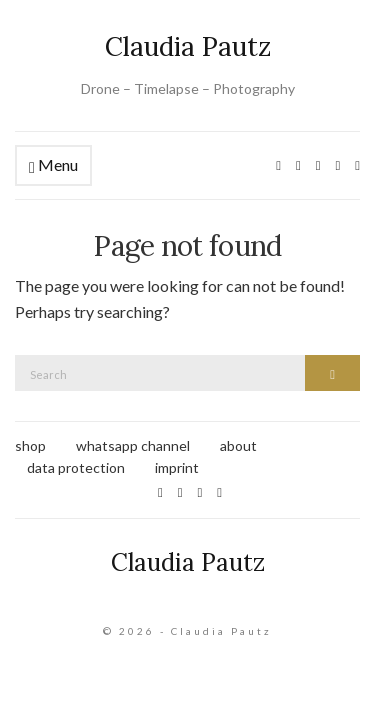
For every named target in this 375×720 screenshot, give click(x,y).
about (238, 445)
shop (30, 445)
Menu (53, 165)
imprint (177, 467)
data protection (76, 467)
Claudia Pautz (188, 46)
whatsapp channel (133, 445)
